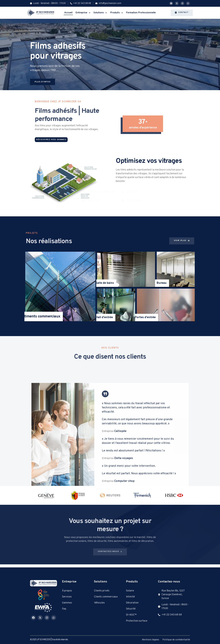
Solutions (100, 13)
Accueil (68, 13)
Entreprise (83, 13)
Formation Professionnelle (141, 13)
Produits (117, 13)
